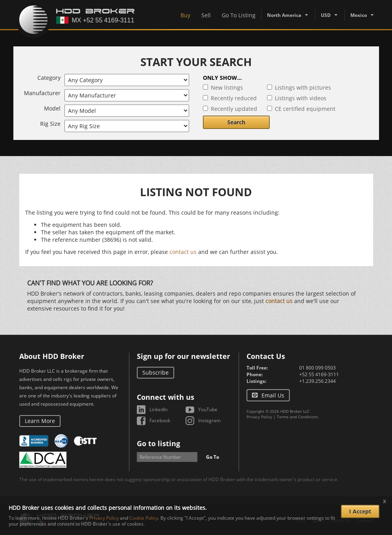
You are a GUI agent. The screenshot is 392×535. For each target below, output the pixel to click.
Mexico (359, 15)
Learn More (40, 421)
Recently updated (234, 109)
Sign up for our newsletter (183, 356)
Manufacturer (42, 93)
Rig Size (50, 124)
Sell (206, 15)
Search (236, 122)
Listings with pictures (303, 87)
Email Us (273, 395)
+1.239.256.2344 (317, 381)
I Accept (360, 511)
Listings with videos (301, 98)
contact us (183, 252)
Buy (185, 15)
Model (52, 108)
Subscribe (156, 372)
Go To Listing (239, 15)
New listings (227, 87)
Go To (213, 457)
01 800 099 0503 (317, 368)
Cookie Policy (144, 518)
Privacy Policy (259, 417)
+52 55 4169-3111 (319, 374)
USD (326, 15)
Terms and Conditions (297, 417)
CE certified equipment (305, 109)
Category (49, 78)
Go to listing (158, 443)
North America (284, 15)
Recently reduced (234, 98)
